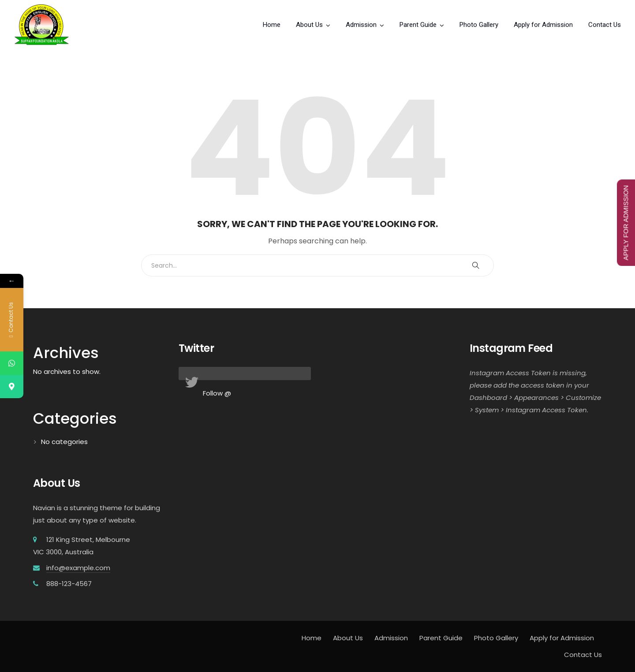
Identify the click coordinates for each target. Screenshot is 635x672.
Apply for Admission (543, 25)
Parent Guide (418, 25)
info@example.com (78, 568)
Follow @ (217, 393)
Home (272, 25)
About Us (309, 25)
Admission (361, 25)
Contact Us (605, 25)
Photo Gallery (479, 25)
